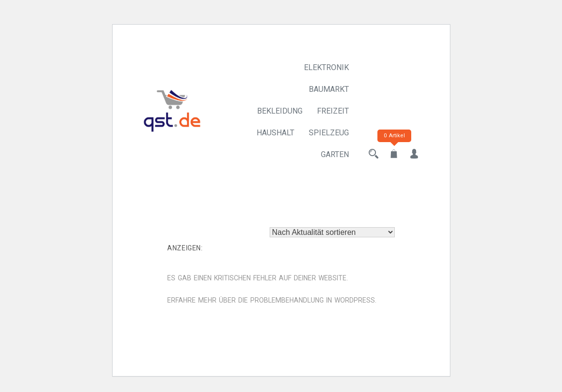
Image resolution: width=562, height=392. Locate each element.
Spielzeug (329, 133)
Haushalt (275, 133)
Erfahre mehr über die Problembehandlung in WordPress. (272, 300)
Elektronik (326, 67)
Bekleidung (280, 111)
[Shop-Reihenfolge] (332, 232)
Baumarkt (329, 89)
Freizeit (333, 111)
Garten (335, 154)
